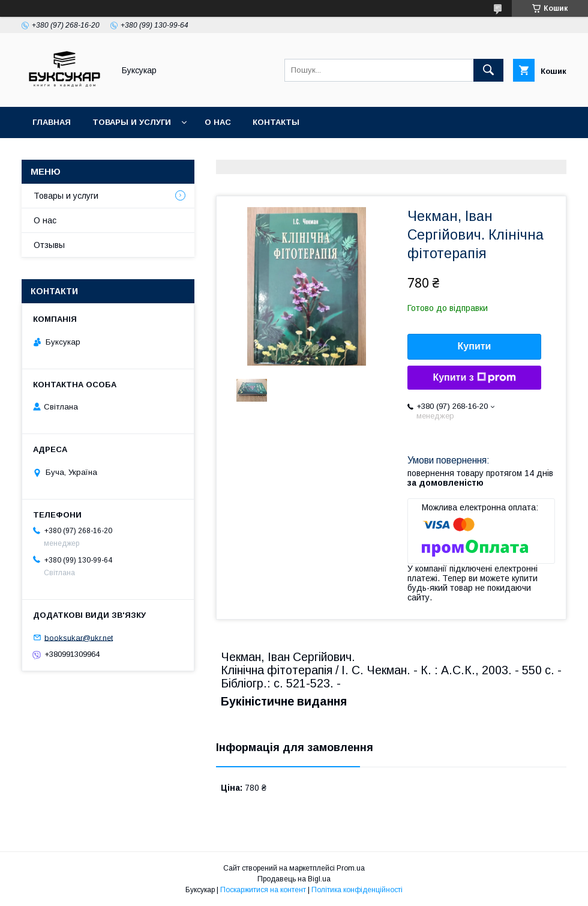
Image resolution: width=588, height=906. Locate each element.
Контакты (276, 122)
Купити (475, 346)
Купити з (474, 378)
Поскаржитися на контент (263, 890)
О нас (218, 122)
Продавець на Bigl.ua (294, 879)
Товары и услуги (132, 122)
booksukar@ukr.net (79, 637)
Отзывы (49, 245)
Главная (52, 122)
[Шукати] (488, 70)
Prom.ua (351, 868)
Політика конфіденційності (357, 890)
